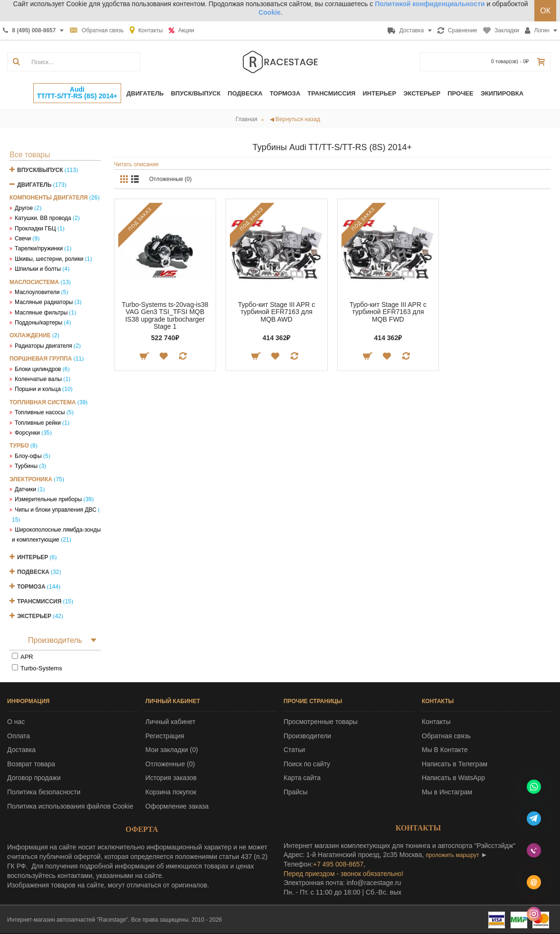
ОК (545, 11)
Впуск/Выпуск (40, 170)
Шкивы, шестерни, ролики (49, 259)
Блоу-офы (28, 456)
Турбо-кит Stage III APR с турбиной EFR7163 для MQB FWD (388, 312)
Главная (247, 119)
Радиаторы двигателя (43, 346)
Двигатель (34, 185)
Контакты (436, 722)
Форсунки (27, 433)
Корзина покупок (171, 792)
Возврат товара (31, 764)
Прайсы (296, 792)
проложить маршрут (452, 855)
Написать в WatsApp (453, 778)
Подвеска (33, 572)
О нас (16, 722)
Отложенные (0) (171, 179)
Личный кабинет (170, 722)
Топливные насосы (40, 412)
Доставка (21, 750)
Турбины (26, 466)
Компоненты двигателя (49, 198)
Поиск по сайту (307, 764)
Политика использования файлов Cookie (70, 806)
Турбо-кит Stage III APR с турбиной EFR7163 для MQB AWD (276, 312)
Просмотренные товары (321, 722)
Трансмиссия (39, 601)
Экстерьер (34, 616)
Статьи (294, 750)
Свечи (23, 238)
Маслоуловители (37, 292)
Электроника (31, 479)
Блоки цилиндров (38, 369)
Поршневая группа (41, 359)
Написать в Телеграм (455, 764)
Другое (24, 208)
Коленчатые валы (38, 379)
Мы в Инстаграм (447, 792)
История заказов (171, 778)
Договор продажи (34, 778)
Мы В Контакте (445, 750)
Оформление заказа (177, 806)
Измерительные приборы (48, 499)
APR (27, 657)
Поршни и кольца (38, 389)
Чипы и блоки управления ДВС (56, 510)
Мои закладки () (172, 750)
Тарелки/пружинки (39, 248)
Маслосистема (34, 282)
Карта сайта (302, 778)
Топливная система (43, 402)
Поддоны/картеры (38, 323)
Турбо (19, 446)
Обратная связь (446, 736)
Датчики (25, 489)
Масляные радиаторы (44, 302)
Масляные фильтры (41, 313)
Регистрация (165, 736)
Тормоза (31, 587)
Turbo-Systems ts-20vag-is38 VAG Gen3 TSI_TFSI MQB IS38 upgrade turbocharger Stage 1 (165, 315)
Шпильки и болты (38, 269)
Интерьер (33, 557)
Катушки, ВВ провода (43, 218)
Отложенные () (170, 764)
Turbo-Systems (41, 668)
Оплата (19, 736)
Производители (307, 736)
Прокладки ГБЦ (35, 229)
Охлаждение (30, 335)
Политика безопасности (44, 792)
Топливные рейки (38, 423)
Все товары (30, 155)
